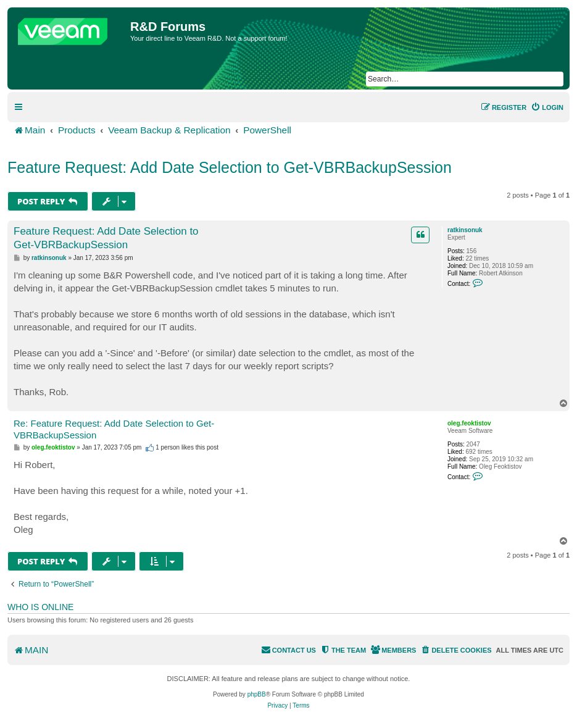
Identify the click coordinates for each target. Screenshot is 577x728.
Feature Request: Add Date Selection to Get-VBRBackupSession (230, 167)
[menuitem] (547, 107)
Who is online (40, 607)
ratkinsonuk (465, 230)
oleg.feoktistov (469, 423)
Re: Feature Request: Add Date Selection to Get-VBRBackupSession (114, 429)
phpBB (257, 694)
